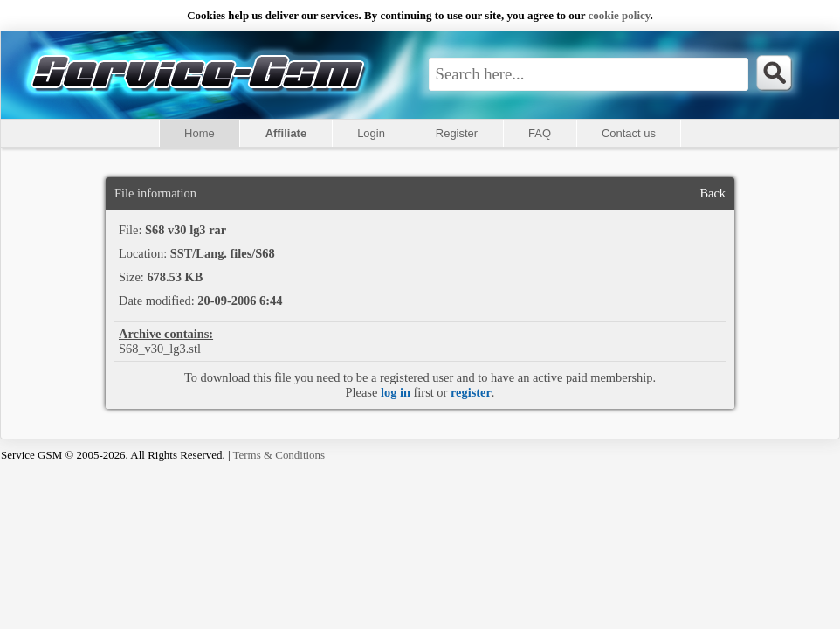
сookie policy (620, 15)
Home (200, 133)
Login (371, 133)
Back (713, 193)
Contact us (629, 133)
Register (457, 133)
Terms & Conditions (279, 455)
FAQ (540, 133)
